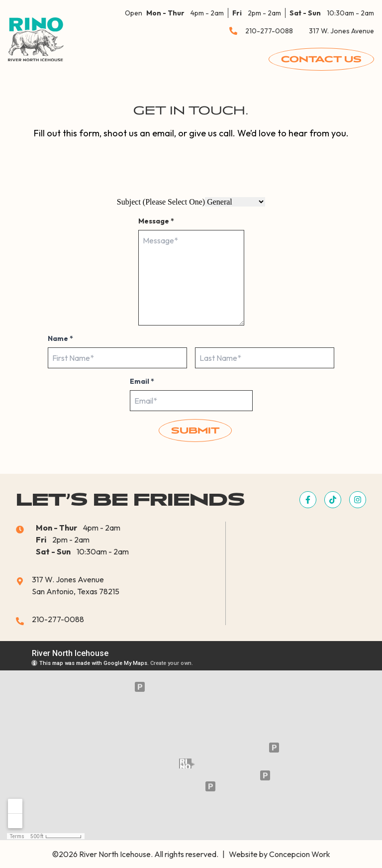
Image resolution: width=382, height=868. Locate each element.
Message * (156, 221)
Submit (195, 431)
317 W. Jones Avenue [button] (341, 31)
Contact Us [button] (321, 59)
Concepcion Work (300, 854)
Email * (142, 381)
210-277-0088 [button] (269, 31)
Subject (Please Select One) (161, 202)
